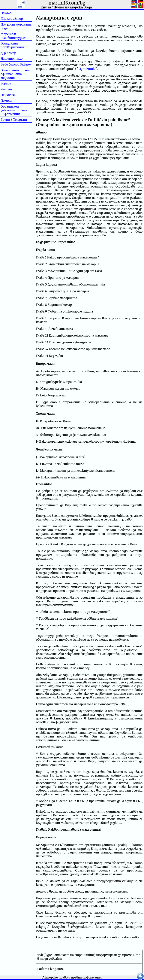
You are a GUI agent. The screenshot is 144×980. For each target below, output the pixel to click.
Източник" (87, 69)
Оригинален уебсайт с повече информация (14, 110)
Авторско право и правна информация (72, 977)
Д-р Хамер (8, 53)
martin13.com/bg (67, 3)
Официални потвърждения (13, 45)
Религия (13, 89)
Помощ (12, 101)
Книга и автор (12, 19)
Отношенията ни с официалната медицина (16, 74)
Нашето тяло (12, 59)
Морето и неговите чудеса (13, 36)
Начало (12, 13)
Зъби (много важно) (16, 64)
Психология (9, 95)
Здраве (12, 83)
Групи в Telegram (14, 120)
